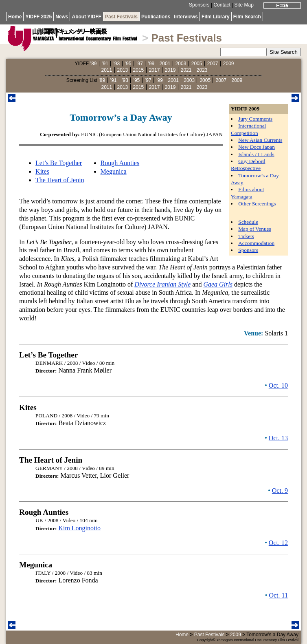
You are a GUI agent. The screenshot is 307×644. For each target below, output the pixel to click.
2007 (213, 64)
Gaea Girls (218, 284)
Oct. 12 (278, 543)
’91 (105, 64)
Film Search (247, 17)
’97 (140, 64)
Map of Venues (254, 229)
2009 (229, 64)
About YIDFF (86, 17)
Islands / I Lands (256, 154)
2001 (165, 64)
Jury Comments (255, 119)
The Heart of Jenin (60, 180)
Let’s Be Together (59, 163)
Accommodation (256, 243)
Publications (156, 17)
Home (15, 17)
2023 (202, 70)
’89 (93, 64)
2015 (139, 70)
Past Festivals (121, 17)
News (62, 17)
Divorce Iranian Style (162, 284)
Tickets (246, 236)
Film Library (216, 17)
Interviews (186, 17)
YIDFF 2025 (38, 17)
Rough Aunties (120, 163)
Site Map (244, 5)
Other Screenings (257, 204)
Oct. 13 (278, 438)
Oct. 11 (278, 595)
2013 (123, 70)
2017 (155, 70)
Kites (42, 171)
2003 (181, 64)
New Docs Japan (257, 147)
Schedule (248, 222)
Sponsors (199, 5)
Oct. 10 (278, 385)
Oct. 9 (280, 491)
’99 (151, 64)
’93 (116, 64)
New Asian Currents (260, 140)
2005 (197, 64)
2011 (107, 70)
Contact (222, 5)
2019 (170, 70)
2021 (186, 70)
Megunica (114, 171)
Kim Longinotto (79, 528)
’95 (128, 64)
